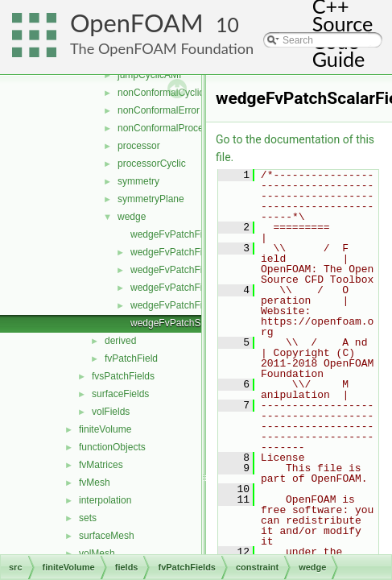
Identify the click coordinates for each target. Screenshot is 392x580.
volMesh (97, 553)
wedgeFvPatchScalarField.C (191, 323)
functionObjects (112, 447)
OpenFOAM (137, 23)
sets (88, 518)
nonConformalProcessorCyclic (182, 128)
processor (139, 146)
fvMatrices (101, 465)
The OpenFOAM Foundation (162, 48)
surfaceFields (120, 394)
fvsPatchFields (123, 376)
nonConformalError (159, 110)
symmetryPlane (151, 199)
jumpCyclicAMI (149, 75)
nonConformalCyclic (161, 93)
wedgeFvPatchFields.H (180, 288)
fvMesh (95, 483)
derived (120, 341)
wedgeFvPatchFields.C (180, 270)
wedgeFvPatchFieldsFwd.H (189, 305)
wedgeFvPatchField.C (177, 234)
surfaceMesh (107, 536)
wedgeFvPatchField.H (177, 252)
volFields (111, 412)
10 (227, 25)
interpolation (105, 500)
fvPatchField (131, 358)
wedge (132, 217)
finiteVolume (105, 429)
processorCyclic (152, 164)
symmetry (138, 181)
